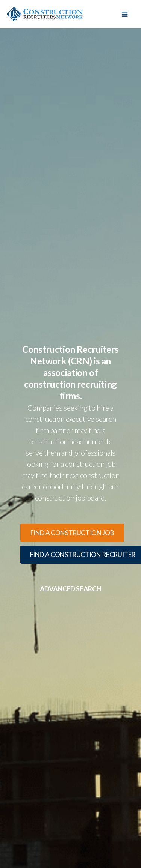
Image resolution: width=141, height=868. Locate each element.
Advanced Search (71, 589)
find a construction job (72, 533)
